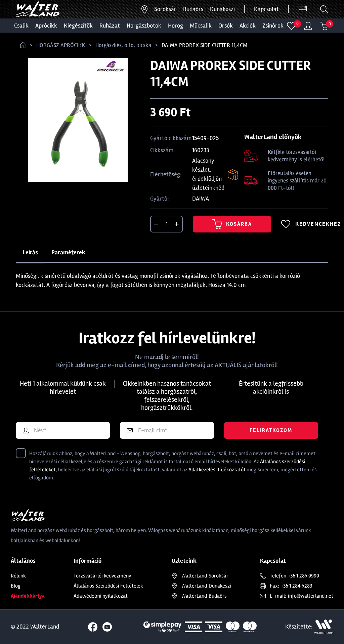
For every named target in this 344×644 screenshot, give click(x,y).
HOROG (176, 26)
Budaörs (193, 9)
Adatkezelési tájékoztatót (217, 470)
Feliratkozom (271, 430)
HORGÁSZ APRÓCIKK (61, 45)
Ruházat (110, 26)
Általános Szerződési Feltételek (108, 586)
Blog (16, 586)
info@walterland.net (311, 596)
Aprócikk (46, 26)
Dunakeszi (222, 9)
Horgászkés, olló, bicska (123, 45)
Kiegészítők (78, 26)
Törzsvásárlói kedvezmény (102, 576)
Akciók (248, 26)
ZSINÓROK (273, 26)
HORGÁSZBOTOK (144, 26)
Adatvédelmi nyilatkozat (101, 596)
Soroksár (165, 9)
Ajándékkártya (28, 596)
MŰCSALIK (201, 26)
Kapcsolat (266, 9)
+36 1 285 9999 (304, 576)
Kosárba (232, 224)
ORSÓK (226, 26)
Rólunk (18, 576)
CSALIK (21, 26)
